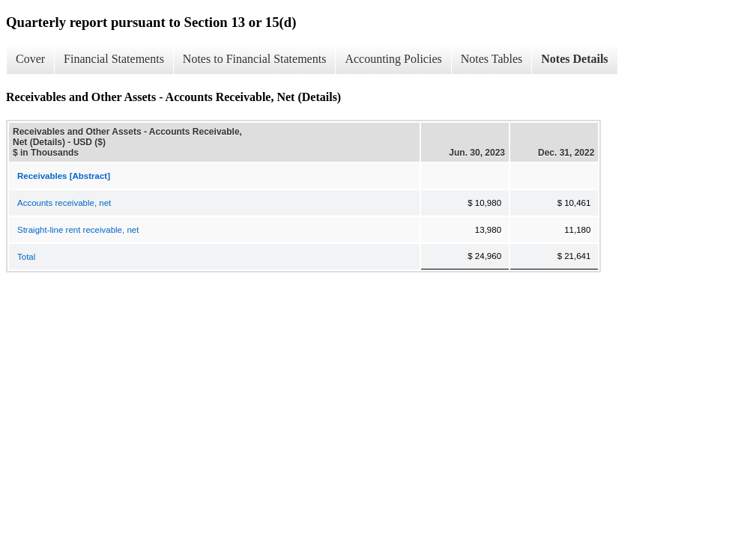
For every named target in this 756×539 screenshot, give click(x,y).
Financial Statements (114, 59)
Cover (30, 59)
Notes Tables (492, 59)
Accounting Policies (393, 59)
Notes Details (574, 59)
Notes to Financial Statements (255, 59)
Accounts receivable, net (64, 203)
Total (26, 257)
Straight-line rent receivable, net (78, 230)
